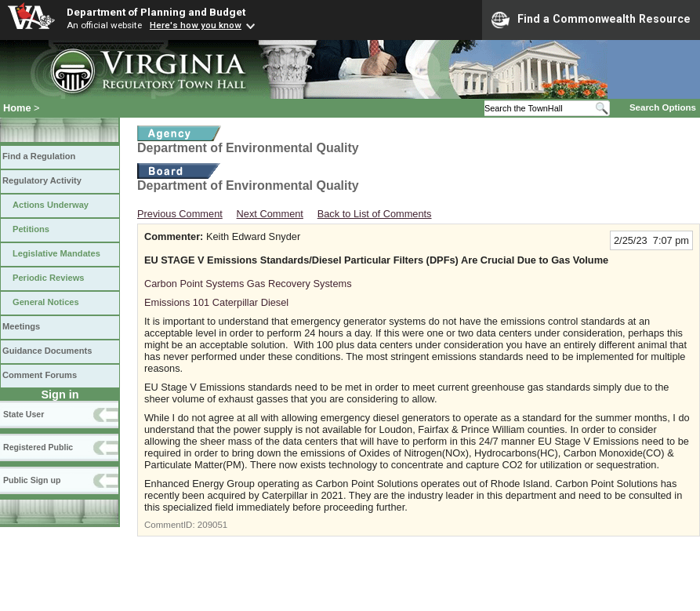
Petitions (31, 229)
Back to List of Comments (375, 214)
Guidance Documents (47, 351)
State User (24, 414)
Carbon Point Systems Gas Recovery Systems (248, 284)
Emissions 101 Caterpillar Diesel (216, 302)
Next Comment (270, 214)
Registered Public (38, 447)
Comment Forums (40, 375)
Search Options (663, 107)
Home (17, 108)
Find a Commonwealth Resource (591, 20)
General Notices (46, 302)
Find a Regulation (39, 156)
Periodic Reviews (49, 278)
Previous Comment (180, 214)
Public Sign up (32, 480)
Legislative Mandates (56, 253)
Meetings (21, 326)
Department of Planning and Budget (156, 12)
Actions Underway (51, 205)
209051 (212, 525)
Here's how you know (196, 25)
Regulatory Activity (42, 180)
